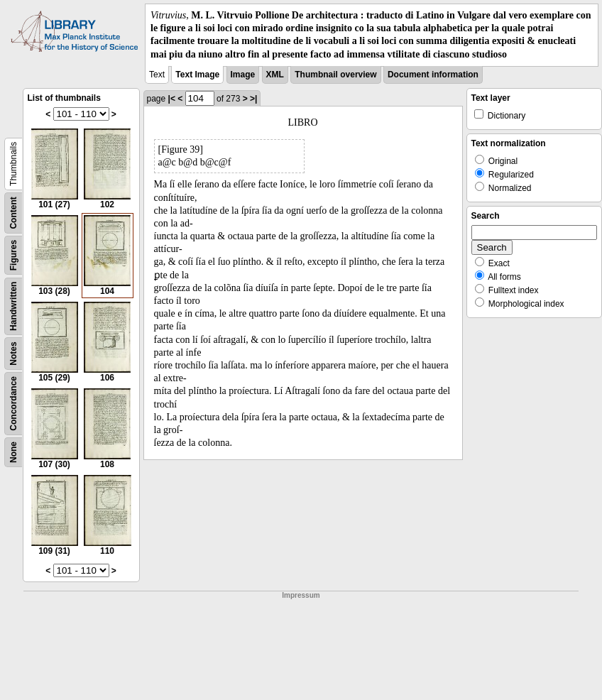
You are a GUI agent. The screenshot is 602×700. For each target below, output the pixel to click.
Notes (13, 353)
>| (253, 99)
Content (13, 213)
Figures (13, 255)
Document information (433, 75)
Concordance (13, 404)
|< (172, 99)
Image (243, 75)
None (13, 452)
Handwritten (13, 306)
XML (275, 75)
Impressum (301, 595)
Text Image (197, 75)
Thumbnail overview (335, 75)
